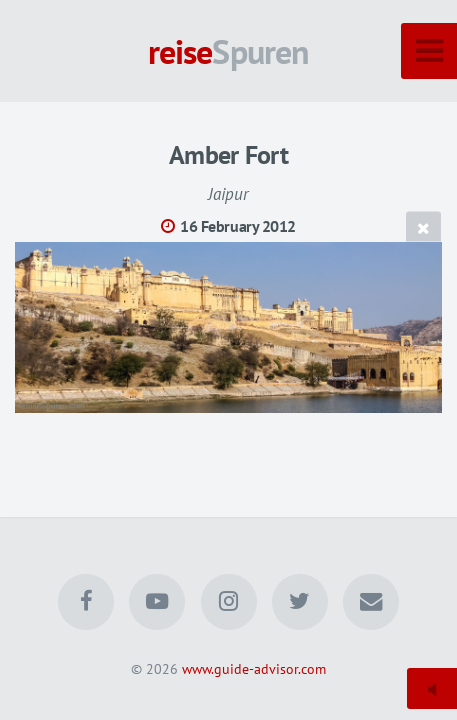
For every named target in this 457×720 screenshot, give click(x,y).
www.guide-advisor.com (254, 668)
